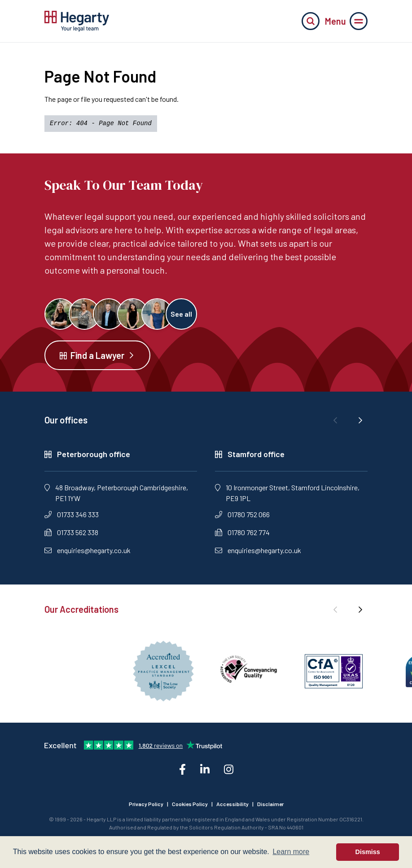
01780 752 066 (242, 514)
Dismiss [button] (368, 852)
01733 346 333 (72, 514)
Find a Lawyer (97, 355)
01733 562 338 (71, 532)
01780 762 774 (242, 532)
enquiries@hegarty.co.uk (88, 550)
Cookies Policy (190, 804)
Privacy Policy (146, 804)
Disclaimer (270, 804)
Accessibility (232, 804)
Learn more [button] (291, 852)
